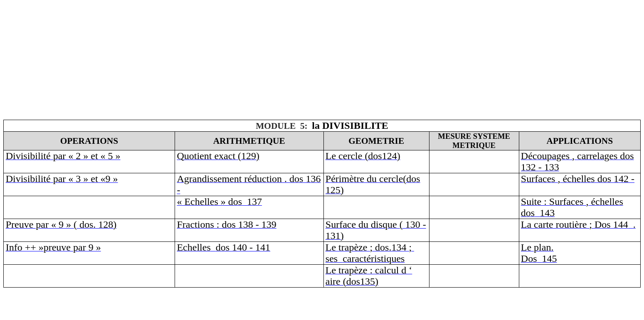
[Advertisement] (253, 62)
